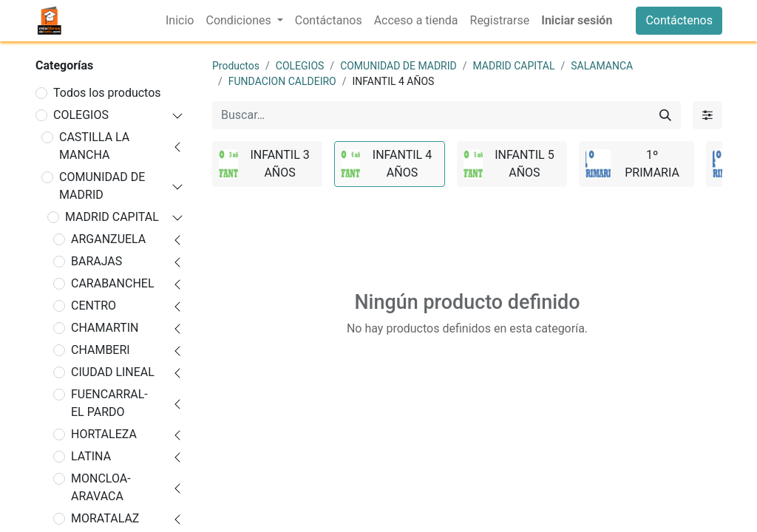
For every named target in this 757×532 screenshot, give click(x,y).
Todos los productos (107, 93)
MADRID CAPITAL (112, 217)
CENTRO (94, 306)
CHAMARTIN (105, 328)
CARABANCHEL (113, 283)
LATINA (91, 456)
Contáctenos (679, 20)
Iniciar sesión (577, 20)
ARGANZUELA (108, 239)
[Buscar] (665, 115)
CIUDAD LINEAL (113, 372)
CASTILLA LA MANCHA (94, 146)
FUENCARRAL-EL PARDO (109, 403)
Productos (236, 66)
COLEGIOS (81, 115)
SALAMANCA (602, 66)
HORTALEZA (104, 434)
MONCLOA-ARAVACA (101, 487)
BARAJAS (96, 261)
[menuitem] (180, 21)
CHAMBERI (101, 350)
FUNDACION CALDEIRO (282, 81)
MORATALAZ (105, 518)
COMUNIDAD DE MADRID (102, 186)
